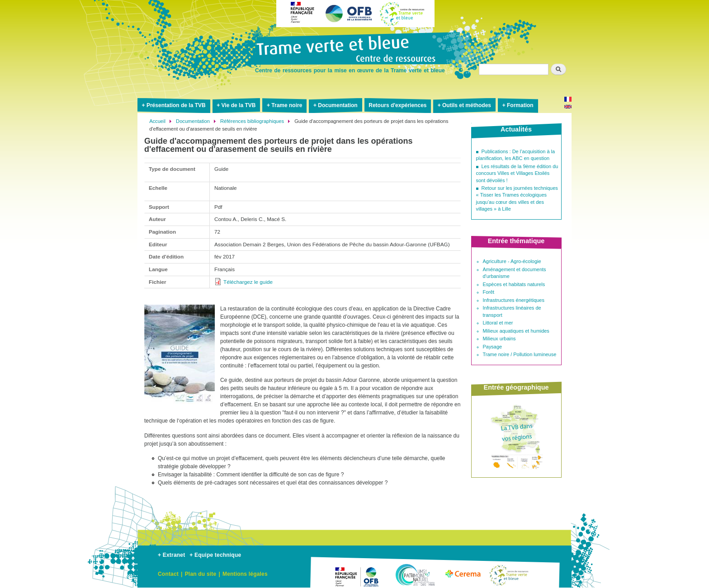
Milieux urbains (499, 339)
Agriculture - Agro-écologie (512, 261)
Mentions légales (245, 574)
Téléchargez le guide (248, 282)
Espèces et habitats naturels (514, 284)
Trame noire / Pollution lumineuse (520, 354)
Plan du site (201, 574)
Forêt (489, 292)
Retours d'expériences (397, 105)
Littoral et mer (498, 323)
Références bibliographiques (252, 121)
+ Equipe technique (215, 555)
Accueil (157, 121)
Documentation (338, 105)
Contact (168, 574)
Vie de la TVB (239, 105)
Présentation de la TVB (176, 105)
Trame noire (287, 105)
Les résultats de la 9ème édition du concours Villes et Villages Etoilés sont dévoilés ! (517, 173)
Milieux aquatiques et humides (516, 331)
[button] (180, 408)
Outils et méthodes (467, 105)
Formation (520, 105)
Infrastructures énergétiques (514, 300)
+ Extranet (171, 555)
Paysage (493, 347)
